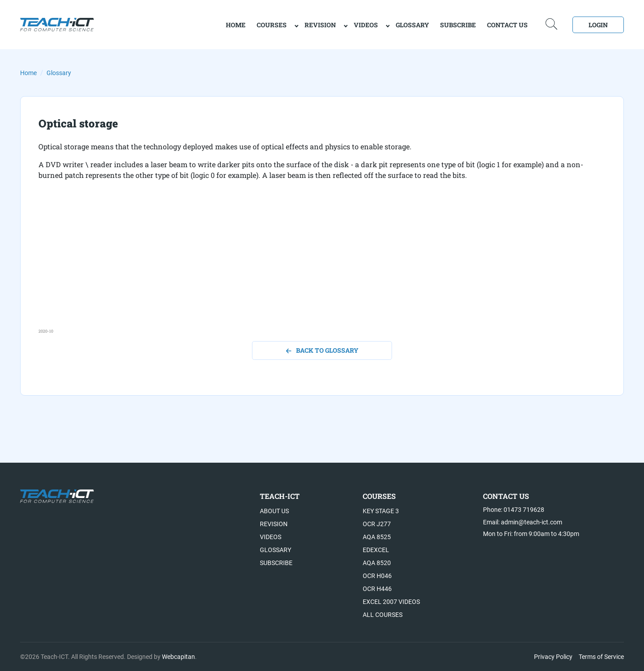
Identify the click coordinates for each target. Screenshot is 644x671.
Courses (272, 25)
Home (28, 73)
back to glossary (322, 350)
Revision (320, 25)
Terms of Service (601, 657)
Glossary (412, 25)
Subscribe (458, 25)
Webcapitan (178, 657)
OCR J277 (377, 524)
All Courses (383, 615)
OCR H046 (377, 576)
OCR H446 (377, 589)
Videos (366, 25)
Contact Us (507, 25)
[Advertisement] (307, 266)
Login (598, 25)
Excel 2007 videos (391, 602)
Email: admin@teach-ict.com (523, 522)
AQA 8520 (377, 563)
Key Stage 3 (381, 511)
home (236, 25)
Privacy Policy (553, 657)
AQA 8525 (377, 537)
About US (274, 511)
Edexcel (376, 550)
